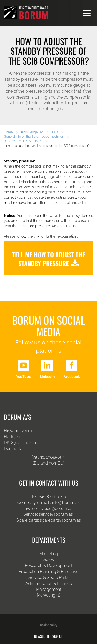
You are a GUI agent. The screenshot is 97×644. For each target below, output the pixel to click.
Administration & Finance (49, 583)
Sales (49, 560)
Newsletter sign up (49, 636)
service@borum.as (56, 514)
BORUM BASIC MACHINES (23, 141)
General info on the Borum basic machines (34, 137)
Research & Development (49, 566)
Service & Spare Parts (48, 577)
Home (8, 132)
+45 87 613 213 (53, 497)
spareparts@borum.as (60, 520)
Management (49, 589)
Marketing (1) (48, 595)
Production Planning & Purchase (48, 572)
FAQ (55, 132)
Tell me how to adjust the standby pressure (49, 259)
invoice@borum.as (55, 508)
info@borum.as (66, 503)
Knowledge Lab (32, 132)
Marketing (49, 554)
